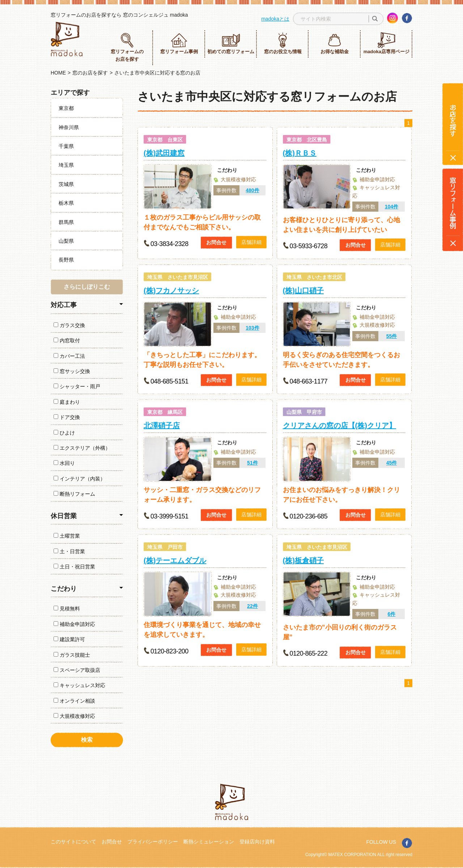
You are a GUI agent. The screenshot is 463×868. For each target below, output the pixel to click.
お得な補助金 (335, 43)
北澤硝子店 (162, 425)
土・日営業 (69, 551)
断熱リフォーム (74, 494)
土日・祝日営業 (74, 567)
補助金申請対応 (74, 624)
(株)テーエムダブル (175, 560)
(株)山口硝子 (303, 291)
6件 (392, 614)
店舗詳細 (251, 242)
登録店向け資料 (257, 842)
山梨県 (66, 241)
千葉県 (66, 146)
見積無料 (67, 609)
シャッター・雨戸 (77, 386)
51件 (252, 463)
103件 (252, 328)
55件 (392, 336)
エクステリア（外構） (82, 448)
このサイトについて (73, 842)
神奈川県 (69, 127)
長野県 (66, 260)
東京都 (66, 108)
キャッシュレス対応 (79, 685)
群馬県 (66, 222)
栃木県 (66, 203)
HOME (58, 73)
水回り (64, 463)
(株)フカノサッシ (171, 291)
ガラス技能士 (72, 655)
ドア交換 (67, 417)
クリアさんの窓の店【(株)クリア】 (339, 425)
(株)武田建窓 (164, 153)
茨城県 (66, 184)
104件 (392, 207)
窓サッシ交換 (72, 371)
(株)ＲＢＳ (300, 153)
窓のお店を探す (90, 73)
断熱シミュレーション (209, 842)
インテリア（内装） (79, 479)
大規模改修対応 (74, 716)
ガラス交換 (69, 325)
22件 (252, 606)
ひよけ (64, 433)
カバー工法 (69, 356)
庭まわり (67, 402)
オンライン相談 (74, 701)
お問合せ (216, 242)
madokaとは (275, 19)
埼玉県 (66, 165)
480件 (252, 190)
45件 (392, 463)
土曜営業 (67, 536)
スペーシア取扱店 (77, 670)
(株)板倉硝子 (303, 560)
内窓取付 (67, 340)
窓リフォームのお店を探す (127, 47)
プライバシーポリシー (153, 842)
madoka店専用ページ (386, 43)
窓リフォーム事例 (179, 43)
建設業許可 (69, 639)
